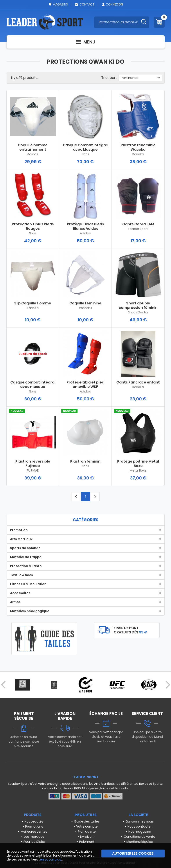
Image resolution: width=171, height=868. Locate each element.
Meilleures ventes (34, 832)
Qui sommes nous (140, 821)
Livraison (87, 837)
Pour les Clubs (34, 842)
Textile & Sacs (22, 575)
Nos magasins (140, 832)
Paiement (87, 842)
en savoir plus (50, 859)
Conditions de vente (139, 837)
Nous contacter (140, 826)
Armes (15, 602)
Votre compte (87, 826)
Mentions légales (140, 842)
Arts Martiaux (21, 539)
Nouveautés (34, 821)
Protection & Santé (26, 566)
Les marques (34, 837)
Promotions (34, 826)
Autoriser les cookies (133, 853)
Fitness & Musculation (28, 584)
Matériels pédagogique (30, 611)
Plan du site (87, 832)
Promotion (19, 530)
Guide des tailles (87, 821)
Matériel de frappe (26, 557)
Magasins (58, 4)
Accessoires (20, 593)
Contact (85, 4)
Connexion (112, 4)
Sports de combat (25, 548)
